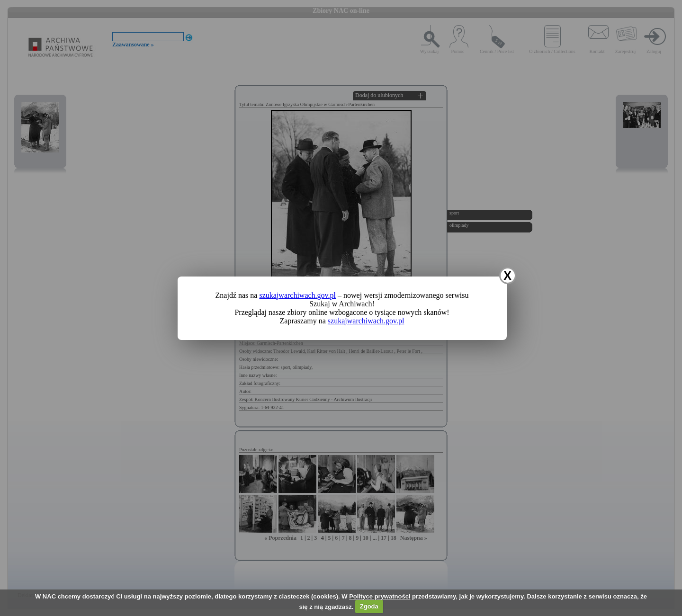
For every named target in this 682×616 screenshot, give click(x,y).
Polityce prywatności (380, 596)
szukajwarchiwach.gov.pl (297, 295)
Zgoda (369, 606)
